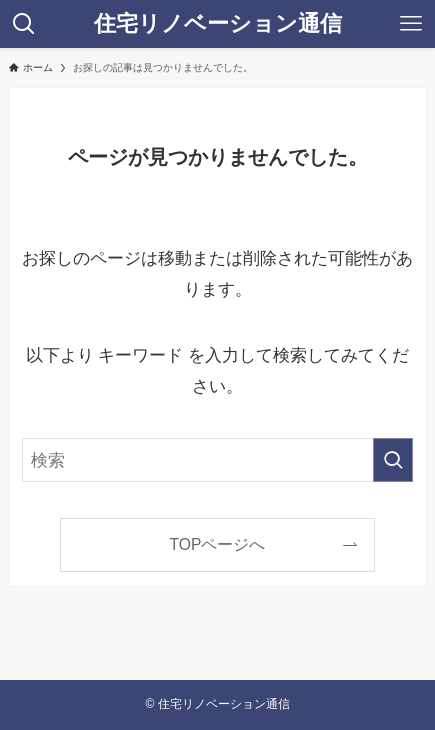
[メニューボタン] (411, 24)
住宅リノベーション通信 (218, 24)
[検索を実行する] (393, 460)
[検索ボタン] (24, 24)
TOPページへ (218, 544)
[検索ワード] (218, 460)
